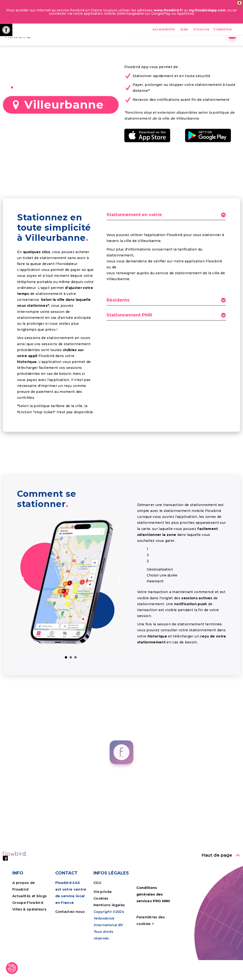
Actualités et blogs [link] (30, 929)
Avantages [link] (103, 46)
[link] (6, 30)
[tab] (166, 249)
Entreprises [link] (178, 46)
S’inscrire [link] (201, 30)
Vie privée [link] (103, 925)
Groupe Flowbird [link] (28, 936)
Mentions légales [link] (109, 938)
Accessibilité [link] (164, 30)
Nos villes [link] (149, 46)
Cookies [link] (101, 931)
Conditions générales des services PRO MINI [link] (153, 927)
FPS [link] (126, 46)
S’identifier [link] (223, 30)
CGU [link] (97, 916)
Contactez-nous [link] (70, 945)
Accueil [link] (77, 46)
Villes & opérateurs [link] (29, 942)
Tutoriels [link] (207, 46)
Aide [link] (184, 30)
